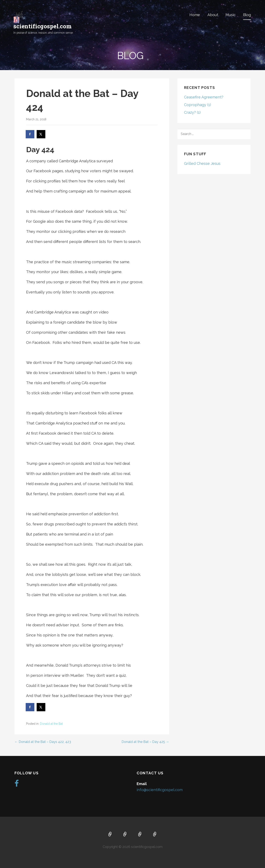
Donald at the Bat (51, 724)
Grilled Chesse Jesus (202, 163)
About (213, 15)
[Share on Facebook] (30, 134)
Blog (247, 15)
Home (195, 15)
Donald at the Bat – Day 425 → (145, 742)
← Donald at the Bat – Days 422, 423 (43, 742)
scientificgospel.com (43, 26)
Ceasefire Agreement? (204, 97)
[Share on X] (41, 134)
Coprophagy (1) (198, 105)
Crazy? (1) (192, 112)
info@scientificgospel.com (160, 790)
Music (230, 15)
